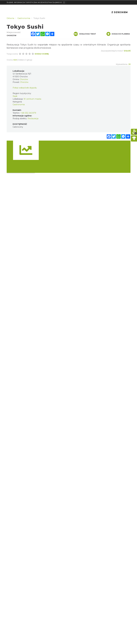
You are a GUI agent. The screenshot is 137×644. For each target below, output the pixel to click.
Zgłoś (127, 51)
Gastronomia (19, 105)
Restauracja (33, 118)
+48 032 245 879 (28, 113)
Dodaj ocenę (42, 54)
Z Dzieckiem (120, 12)
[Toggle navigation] (64, 2)
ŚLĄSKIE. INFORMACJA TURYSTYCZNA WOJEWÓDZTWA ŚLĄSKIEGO (34, 2)
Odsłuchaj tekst (85, 34)
